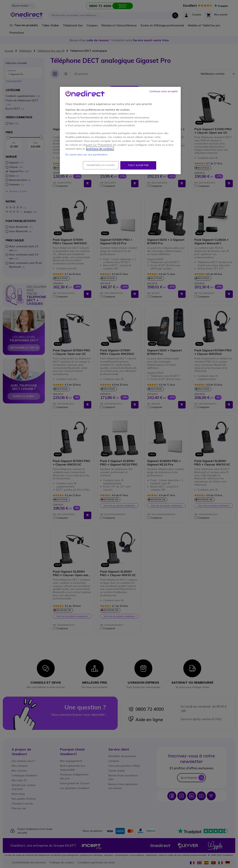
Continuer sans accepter (164, 91)
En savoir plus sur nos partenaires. (87, 154)
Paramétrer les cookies (101, 165)
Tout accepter (138, 165)
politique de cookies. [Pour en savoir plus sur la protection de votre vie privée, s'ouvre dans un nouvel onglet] (100, 149)
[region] (120, 131)
